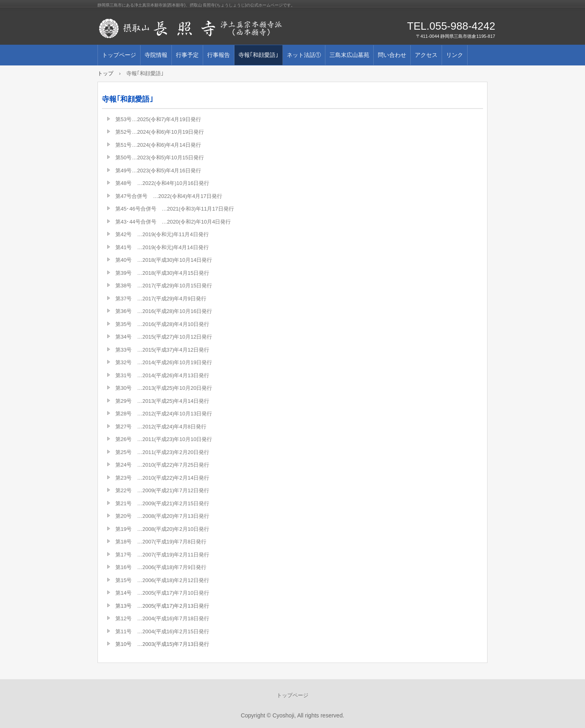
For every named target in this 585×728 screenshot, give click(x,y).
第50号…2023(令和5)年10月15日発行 (160, 158)
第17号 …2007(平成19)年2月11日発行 (162, 555)
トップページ (119, 55)
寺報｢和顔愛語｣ (258, 55)
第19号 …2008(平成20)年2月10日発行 (162, 529)
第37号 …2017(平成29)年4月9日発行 (161, 299)
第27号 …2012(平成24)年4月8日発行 (161, 427)
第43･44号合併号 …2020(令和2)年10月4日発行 (173, 222)
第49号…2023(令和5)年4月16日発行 (158, 171)
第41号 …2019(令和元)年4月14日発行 (162, 247)
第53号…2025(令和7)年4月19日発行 (158, 119)
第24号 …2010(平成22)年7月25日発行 (162, 465)
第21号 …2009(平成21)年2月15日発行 (162, 503)
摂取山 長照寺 (191, 28)
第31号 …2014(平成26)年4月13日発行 (162, 375)
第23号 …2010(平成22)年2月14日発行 (162, 478)
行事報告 (219, 55)
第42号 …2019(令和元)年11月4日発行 (162, 234)
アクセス (426, 55)
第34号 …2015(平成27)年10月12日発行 (164, 337)
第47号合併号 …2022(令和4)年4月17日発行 (169, 196)
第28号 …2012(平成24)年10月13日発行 (164, 414)
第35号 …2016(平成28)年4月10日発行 (162, 324)
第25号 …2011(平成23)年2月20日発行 (162, 452)
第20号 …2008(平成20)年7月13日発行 (162, 516)
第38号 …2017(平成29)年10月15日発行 (164, 286)
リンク (455, 55)
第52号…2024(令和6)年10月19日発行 (160, 132)
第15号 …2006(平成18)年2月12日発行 (162, 580)
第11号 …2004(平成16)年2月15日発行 (162, 631)
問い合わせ (392, 55)
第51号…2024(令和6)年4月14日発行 (158, 145)
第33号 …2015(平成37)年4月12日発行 (162, 350)
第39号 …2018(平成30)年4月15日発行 (162, 273)
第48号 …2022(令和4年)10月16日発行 (162, 183)
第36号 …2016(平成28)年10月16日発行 (164, 311)
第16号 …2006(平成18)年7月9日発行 (161, 567)
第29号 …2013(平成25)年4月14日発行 (162, 401)
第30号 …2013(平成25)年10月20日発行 (164, 388)
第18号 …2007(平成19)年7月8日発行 (161, 542)
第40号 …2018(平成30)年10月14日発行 (164, 260)
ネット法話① (304, 55)
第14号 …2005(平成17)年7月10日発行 (162, 593)
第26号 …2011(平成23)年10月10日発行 (164, 439)
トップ (105, 73)
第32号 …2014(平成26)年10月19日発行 (164, 362)
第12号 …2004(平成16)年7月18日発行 (162, 618)
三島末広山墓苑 (349, 55)
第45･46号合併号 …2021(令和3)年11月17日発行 (175, 209)
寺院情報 (156, 55)
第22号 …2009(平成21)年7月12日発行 (162, 490)
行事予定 (187, 55)
